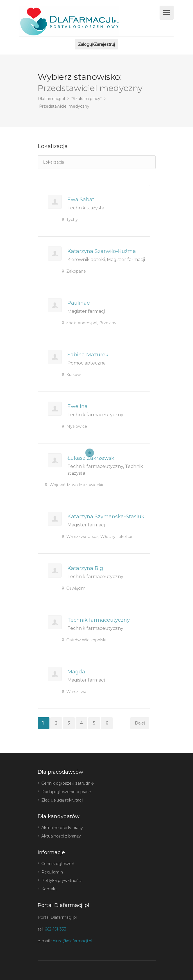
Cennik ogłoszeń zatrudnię (67, 783)
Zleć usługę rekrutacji (62, 800)
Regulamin (52, 872)
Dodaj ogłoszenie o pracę (66, 792)
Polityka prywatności (61, 881)
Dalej (140, 723)
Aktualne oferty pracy (62, 828)
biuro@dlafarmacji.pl (72, 941)
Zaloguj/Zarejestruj (97, 44)
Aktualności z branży (61, 836)
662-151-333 (55, 929)
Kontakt (49, 889)
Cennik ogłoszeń (58, 864)
